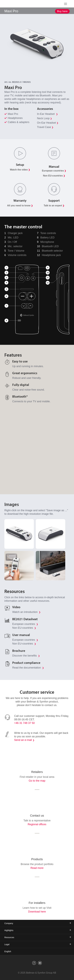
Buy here (62, 11)
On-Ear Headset (48, 123)
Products (37, 859)
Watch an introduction (26, 612)
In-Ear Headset (47, 114)
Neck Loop (45, 118)
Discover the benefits (26, 656)
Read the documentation (28, 668)
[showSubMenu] (37, 11)
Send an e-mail (23, 740)
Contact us (37, 816)
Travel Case (45, 127)
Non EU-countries (24, 628)
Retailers (37, 772)
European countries (25, 624)
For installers (37, 903)
